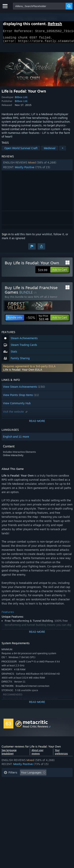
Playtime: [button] (10, 787)
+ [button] (63, 150)
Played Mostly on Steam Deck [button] (43, 787)
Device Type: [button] (12, 799)
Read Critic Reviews (35, 729)
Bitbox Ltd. (21, 99)
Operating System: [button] (16, 793)
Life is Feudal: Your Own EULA (23, 372)
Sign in (6, 237)
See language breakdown (9, 754)
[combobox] (39, 6)
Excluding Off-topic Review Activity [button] (27, 781)
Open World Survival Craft (21, 150)
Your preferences (61, 754)
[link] (37, 320)
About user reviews (37, 754)
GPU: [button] (52, 793)
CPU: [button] (39, 793)
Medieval (50, 150)
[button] (37, 167)
